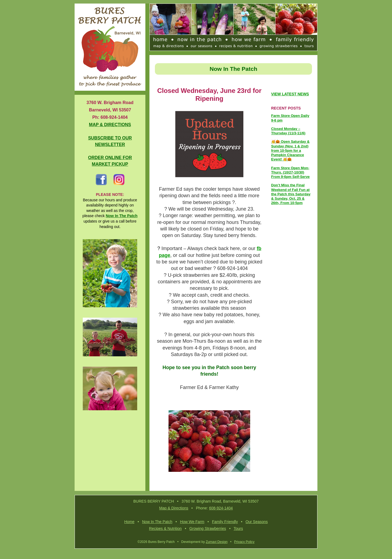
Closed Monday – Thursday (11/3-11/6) (288, 131)
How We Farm (192, 522)
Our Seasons (257, 522)
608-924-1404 (221, 509)
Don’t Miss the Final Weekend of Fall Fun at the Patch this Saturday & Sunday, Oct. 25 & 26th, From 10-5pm (291, 195)
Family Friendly (225, 522)
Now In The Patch (157, 522)
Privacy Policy (244, 543)
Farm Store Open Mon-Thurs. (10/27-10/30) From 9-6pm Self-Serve (290, 173)
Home (129, 522)
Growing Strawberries (208, 529)
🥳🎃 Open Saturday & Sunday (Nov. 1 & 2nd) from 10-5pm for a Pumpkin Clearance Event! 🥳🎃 (290, 151)
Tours (238, 529)
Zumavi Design (217, 543)
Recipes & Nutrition (166, 529)
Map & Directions (174, 509)
